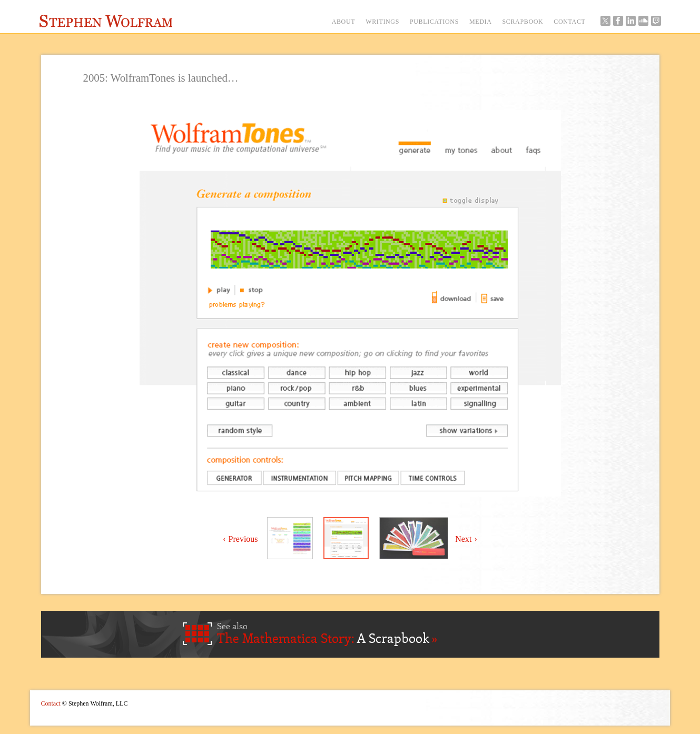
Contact (51, 703)
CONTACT (569, 22)
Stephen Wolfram (106, 21)
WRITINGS (382, 22)
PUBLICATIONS (434, 22)
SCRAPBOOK (523, 22)
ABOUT (344, 22)
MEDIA (481, 22)
